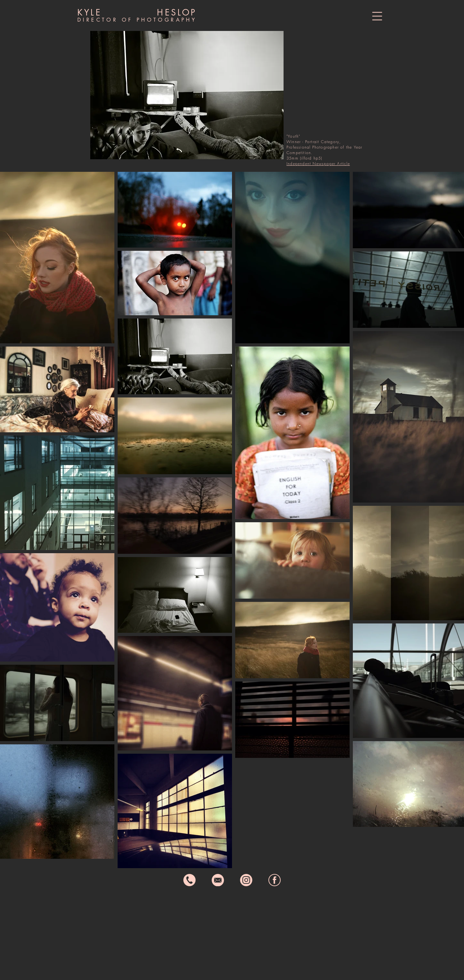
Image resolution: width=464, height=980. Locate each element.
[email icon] (218, 880)
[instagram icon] (246, 880)
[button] (377, 16)
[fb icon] (275, 880)
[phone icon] (189, 880)
